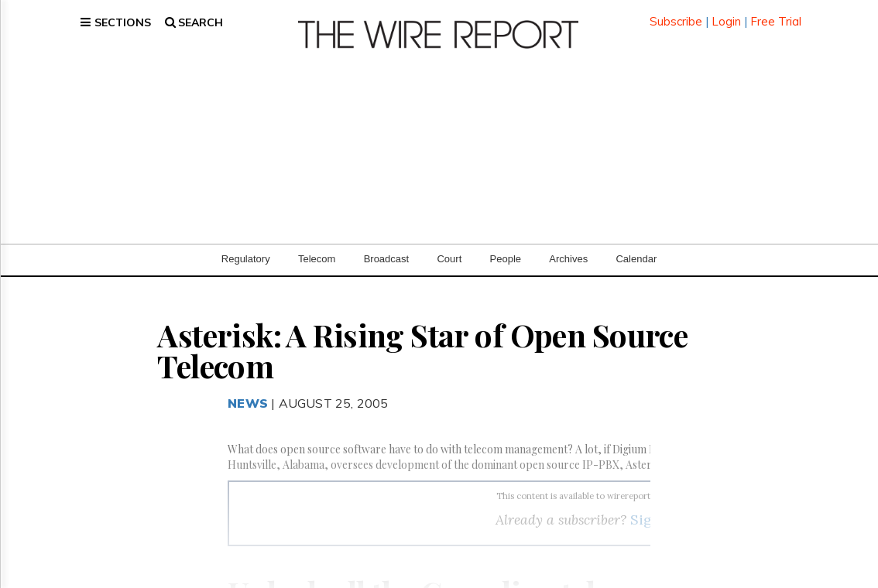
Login (726, 15)
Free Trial (776, 15)
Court (449, 247)
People (506, 247)
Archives (568, 247)
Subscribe (676, 15)
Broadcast (387, 247)
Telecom (317, 247)
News (248, 391)
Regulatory (246, 247)
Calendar (636, 247)
